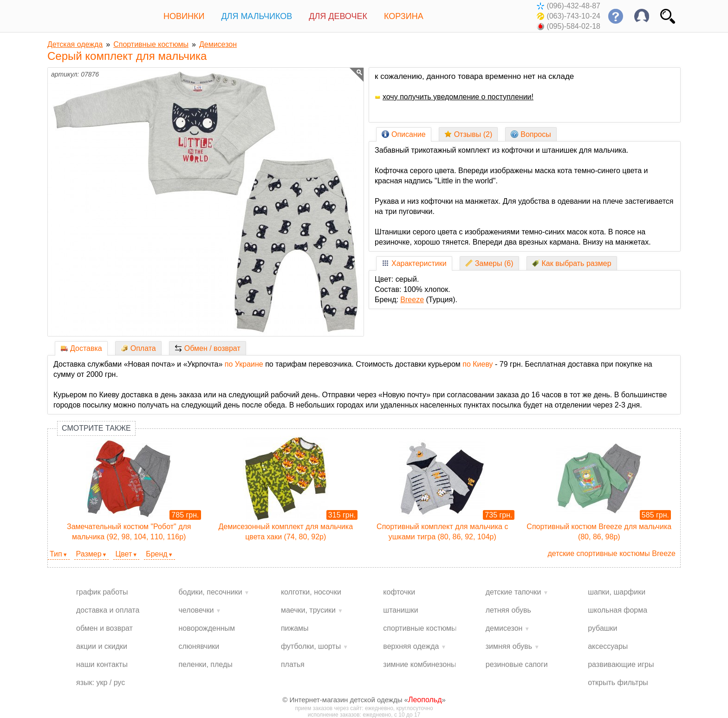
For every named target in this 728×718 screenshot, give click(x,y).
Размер (89, 554)
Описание (404, 134)
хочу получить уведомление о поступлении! (454, 97)
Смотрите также (96, 428)
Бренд (156, 554)
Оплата (138, 348)
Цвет (123, 554)
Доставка (81, 348)
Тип (56, 554)
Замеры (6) (489, 263)
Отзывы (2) (468, 134)
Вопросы (531, 134)
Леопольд (425, 700)
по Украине (244, 364)
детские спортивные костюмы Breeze (611, 553)
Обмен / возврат (208, 348)
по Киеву (478, 364)
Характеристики (414, 263)
